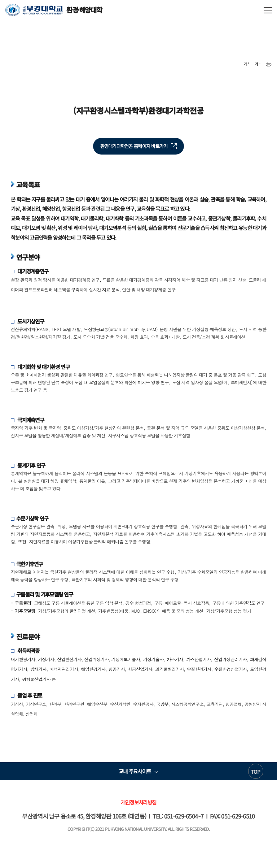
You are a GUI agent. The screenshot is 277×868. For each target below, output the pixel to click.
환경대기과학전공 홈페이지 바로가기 (134, 146)
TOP (256, 772)
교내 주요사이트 (135, 771)
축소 (258, 64)
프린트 (269, 64)
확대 (246, 64)
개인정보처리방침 (138, 802)
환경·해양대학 (54, 10)
